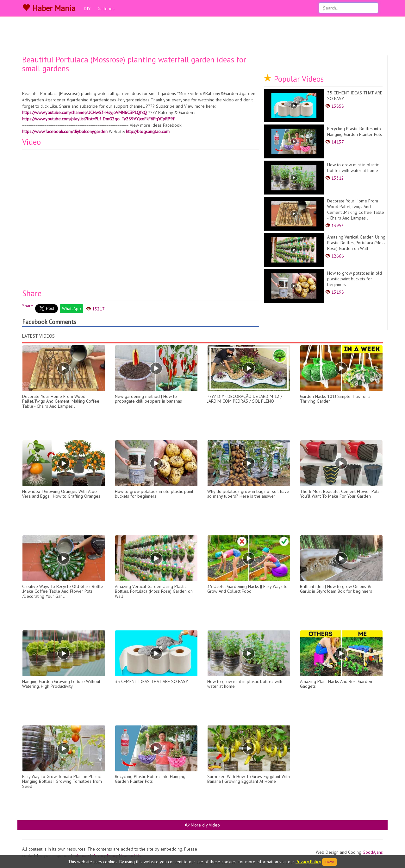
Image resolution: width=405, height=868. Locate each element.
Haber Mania (49, 8)
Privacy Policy (308, 862)
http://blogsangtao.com (148, 131)
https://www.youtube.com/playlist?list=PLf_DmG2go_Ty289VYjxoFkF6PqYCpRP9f (98, 119)
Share (28, 306)
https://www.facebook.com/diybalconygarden (65, 131)
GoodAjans (373, 852)
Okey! (330, 862)
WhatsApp (72, 309)
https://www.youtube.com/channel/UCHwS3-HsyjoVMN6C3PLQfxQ (84, 112)
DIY (87, 9)
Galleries (106, 9)
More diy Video (202, 825)
